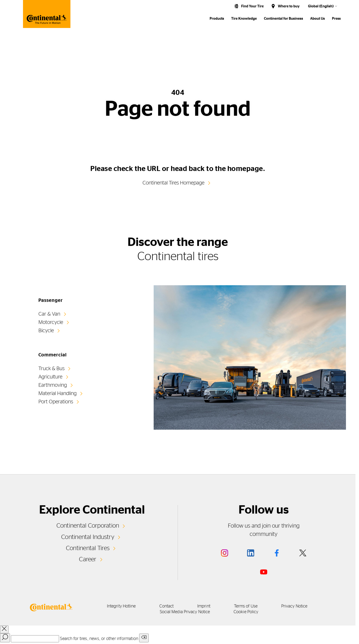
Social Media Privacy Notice (185, 612)
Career (88, 559)
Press (336, 19)
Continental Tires (88, 548)
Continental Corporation (88, 526)
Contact (166, 606)
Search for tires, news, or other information (99, 639)
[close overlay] (4, 629)
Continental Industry (88, 537)
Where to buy (289, 6)
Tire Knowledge (244, 19)
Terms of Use (246, 606)
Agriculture (50, 377)
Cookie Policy (246, 612)
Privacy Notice (294, 606)
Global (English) (321, 6)
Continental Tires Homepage (173, 183)
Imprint (204, 606)
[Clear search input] (144, 638)
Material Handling (58, 393)
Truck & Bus (51, 368)
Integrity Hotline (121, 606)
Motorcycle (51, 322)
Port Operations (56, 402)
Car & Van (49, 314)
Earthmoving (53, 385)
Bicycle (46, 331)
